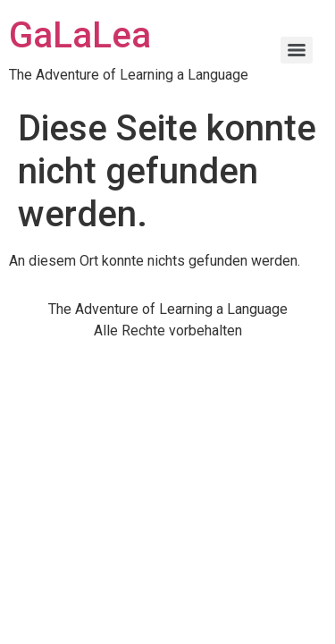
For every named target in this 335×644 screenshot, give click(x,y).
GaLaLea (80, 35)
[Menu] (297, 50)
